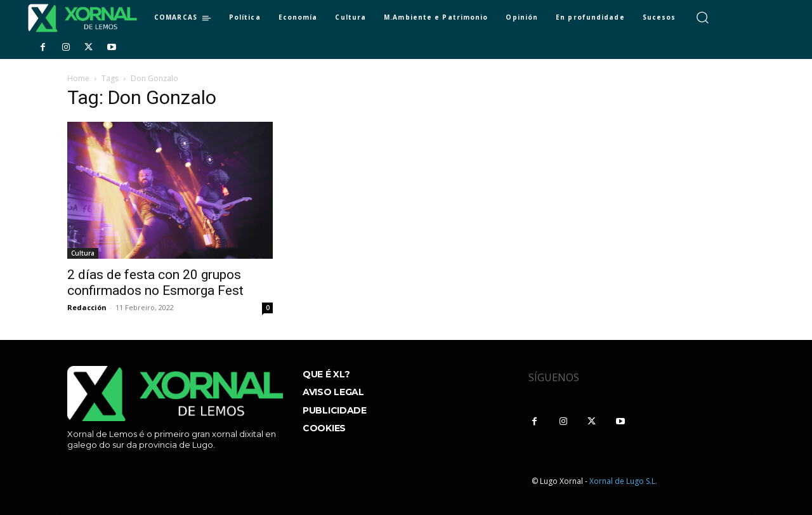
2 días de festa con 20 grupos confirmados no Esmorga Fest (155, 283)
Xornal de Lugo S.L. (623, 481)
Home (78, 78)
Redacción (87, 307)
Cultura (83, 253)
